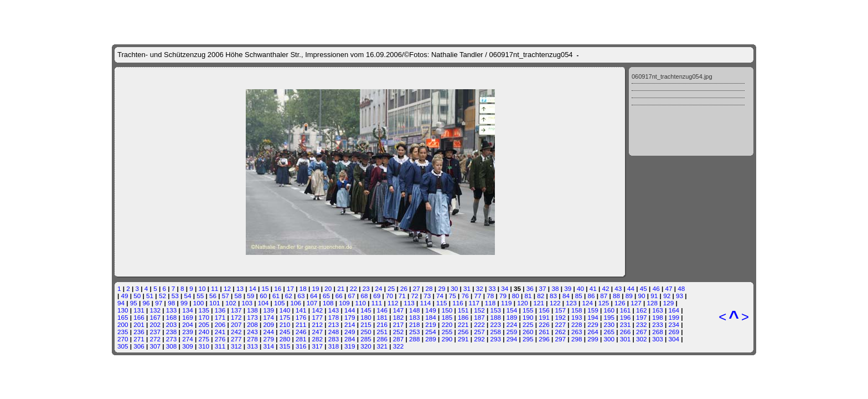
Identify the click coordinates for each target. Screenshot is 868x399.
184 (431, 317)
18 (303, 288)
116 (458, 303)
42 (606, 288)
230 (609, 324)
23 (366, 288)
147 (399, 310)
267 (642, 332)
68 (364, 296)
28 (429, 288)
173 (252, 317)
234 (674, 324)
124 (587, 303)
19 (316, 288)
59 (250, 296)
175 (285, 317)
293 (495, 339)
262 (561, 332)
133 (172, 310)
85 (579, 296)
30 (454, 288)
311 (220, 346)
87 (604, 296)
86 (591, 296)
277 (236, 339)
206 (220, 324)
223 (495, 324)
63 (301, 296)
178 (334, 317)
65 (326, 296)
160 (609, 310)
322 (399, 346)
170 (204, 317)
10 (202, 288)
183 (415, 317)
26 (404, 288)
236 (139, 332)
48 (681, 288)
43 (618, 288)
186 (463, 317)
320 (366, 346)
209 (269, 324)
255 (447, 332)
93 (680, 296)
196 (626, 317)
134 (188, 310)
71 (402, 296)
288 (415, 339)
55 (200, 296)
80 (516, 296)
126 (620, 303)
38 (555, 288)
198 (658, 317)
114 (426, 303)
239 (188, 332)
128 (653, 303)
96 (146, 303)
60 (263, 296)
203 (172, 324)
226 (544, 324)
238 (172, 332)
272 (156, 339)
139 (269, 310)
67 (352, 296)
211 (301, 324)
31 (467, 288)
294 (512, 339)
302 (642, 339)
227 (561, 324)
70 (389, 296)
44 (631, 288)
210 (285, 324)
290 (447, 339)
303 (658, 339)
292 (479, 339)
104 (263, 303)
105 (280, 303)
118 (490, 303)
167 (156, 317)
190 (528, 317)
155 (528, 310)
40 (580, 288)
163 (658, 310)
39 (568, 288)
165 (123, 317)
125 (604, 303)
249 (350, 332)
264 (593, 332)
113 (409, 303)
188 (495, 317)
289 (431, 339)
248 (334, 332)
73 (427, 296)
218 (415, 324)
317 (317, 346)
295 (528, 339)
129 (669, 303)
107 (312, 303)
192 (561, 317)
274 (188, 339)
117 (474, 303)
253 (415, 332)
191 (544, 317)
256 (463, 332)
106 (296, 303)
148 (415, 310)
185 (447, 317)
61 (276, 296)
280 (285, 339)
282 (317, 339)
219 (431, 324)
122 (555, 303)
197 (642, 317)
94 (121, 303)
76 (465, 296)
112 (393, 303)
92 (667, 296)
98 (171, 303)
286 (383, 339)
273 (172, 339)
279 (269, 339)
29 (441, 288)
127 (636, 303)
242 (236, 332)
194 (593, 317)
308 (172, 346)
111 (377, 303)
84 (566, 296)
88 (616, 296)
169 (188, 317)
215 (366, 324)
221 (463, 324)
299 (593, 339)
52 (162, 296)
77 (477, 296)
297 (561, 339)
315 (285, 346)
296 (544, 339)
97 (159, 303)
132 (156, 310)
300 (609, 339)
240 (204, 332)
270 (123, 339)
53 (175, 296)
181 (383, 317)
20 (328, 288)
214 (350, 324)
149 (431, 310)
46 (656, 288)
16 (278, 288)
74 (440, 296)
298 (577, 339)
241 (220, 332)
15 (265, 288)
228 (577, 324)
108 (328, 303)
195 (609, 317)
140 (285, 310)
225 (528, 324)
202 (156, 324)
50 (137, 296)
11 (215, 288)
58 (238, 296)
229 (593, 324)
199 (674, 317)
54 (187, 296)
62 (289, 296)
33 (492, 288)
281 (301, 339)
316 (301, 346)
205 (204, 324)
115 (442, 303)
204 (188, 324)
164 (674, 310)
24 (378, 288)
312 (236, 346)
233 (658, 324)
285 (366, 339)
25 (391, 288)
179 (350, 317)
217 (399, 324)
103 (247, 303)
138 (252, 310)
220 (447, 324)
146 (383, 310)
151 (463, 310)
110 (361, 303)
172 (236, 317)
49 (125, 296)
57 (226, 296)
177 (317, 317)
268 (658, 332)
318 (334, 346)
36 (530, 288)
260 (528, 332)
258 (495, 332)
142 (317, 310)
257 (479, 332)
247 (317, 332)
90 (642, 296)
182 (399, 317)
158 (577, 310)
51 (150, 296)
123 (571, 303)
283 (334, 339)
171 (220, 317)
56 (213, 296)
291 (463, 339)
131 (139, 310)
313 (252, 346)
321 (383, 346)
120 (523, 303)
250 (366, 332)
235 (123, 332)
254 (431, 332)
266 (626, 332)
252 (399, 332)
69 (377, 296)
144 (350, 310)
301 (626, 339)
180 (366, 317)
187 (479, 317)
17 (290, 288)
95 (134, 303)
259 (512, 332)
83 (553, 296)
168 (172, 317)
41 (593, 288)
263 (577, 332)
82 (541, 296)
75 (453, 296)
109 (344, 303)
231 (626, 324)
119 (507, 303)
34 (505, 288)
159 (593, 310)
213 (334, 324)
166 (139, 317)
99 (184, 303)
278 (252, 339)
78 (490, 296)
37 (543, 288)
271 (139, 339)
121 (539, 303)
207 (236, 324)
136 (220, 310)
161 (626, 310)
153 (495, 310)
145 (366, 310)
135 (204, 310)
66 (339, 296)
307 (156, 346)
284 (350, 339)
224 (512, 324)
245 (285, 332)
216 (383, 324)
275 (204, 339)
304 (674, 339)
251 (383, 332)
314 (269, 346)
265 (609, 332)
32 (480, 288)
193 (577, 317)
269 (674, 332)
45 (644, 288)
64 (314, 296)
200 (123, 324)
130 (123, 310)
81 (528, 296)
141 (301, 310)
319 (350, 346)
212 (317, 324)
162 (642, 310)
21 (341, 288)
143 (334, 310)
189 (512, 317)
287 (399, 339)
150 (447, 310)
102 (231, 303)
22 (353, 288)
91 (654, 296)
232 (642, 324)
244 (269, 332)
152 (479, 310)
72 (415, 296)
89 (629, 296)
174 (269, 317)
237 (156, 332)
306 (139, 346)
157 (561, 310)
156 (544, 310)
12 (227, 288)
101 (215, 303)
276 (220, 339)
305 (123, 346)
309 (188, 346)
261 (544, 332)
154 (512, 310)
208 (252, 324)
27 (417, 288)
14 (253, 288)
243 (252, 332)
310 (204, 346)
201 (139, 324)
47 (668, 288)
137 (236, 310)
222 (479, 324)
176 (301, 317)
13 (240, 288)
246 (301, 332)
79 (503, 296)
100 (199, 303)
